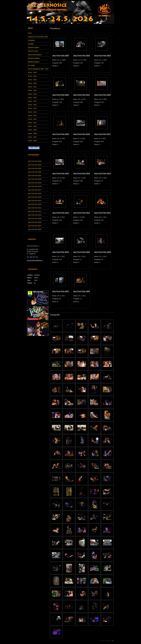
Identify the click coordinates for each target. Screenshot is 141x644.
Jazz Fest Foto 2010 (35, 215)
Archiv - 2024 (32, 76)
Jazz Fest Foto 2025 (35, 161)
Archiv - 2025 (32, 72)
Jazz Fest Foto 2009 (35, 219)
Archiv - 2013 (32, 116)
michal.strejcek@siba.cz (35, 260)
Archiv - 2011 (32, 123)
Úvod (30, 33)
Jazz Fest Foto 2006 (35, 229)
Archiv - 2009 (32, 130)
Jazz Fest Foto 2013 (35, 204)
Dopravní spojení (34, 47)
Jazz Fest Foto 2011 (35, 211)
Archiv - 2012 (32, 119)
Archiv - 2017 (32, 101)
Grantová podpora (34, 58)
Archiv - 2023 (32, 80)
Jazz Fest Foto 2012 (35, 208)
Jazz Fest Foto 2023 (35, 168)
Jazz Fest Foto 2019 (35, 183)
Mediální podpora (34, 62)
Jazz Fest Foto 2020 (35, 179)
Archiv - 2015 (32, 108)
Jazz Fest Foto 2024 (35, 165)
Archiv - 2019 (32, 94)
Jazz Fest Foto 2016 (35, 193)
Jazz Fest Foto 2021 (35, 176)
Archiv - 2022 (32, 83)
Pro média (31, 65)
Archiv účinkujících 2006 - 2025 (38, 69)
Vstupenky (31, 40)
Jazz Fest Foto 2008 (35, 222)
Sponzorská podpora (35, 55)
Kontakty (31, 44)
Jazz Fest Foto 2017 (35, 190)
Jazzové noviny (33, 51)
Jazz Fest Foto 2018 (35, 186)
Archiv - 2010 (32, 126)
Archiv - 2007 (32, 137)
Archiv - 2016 (32, 105)
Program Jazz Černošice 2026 (38, 37)
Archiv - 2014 (32, 112)
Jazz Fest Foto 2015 (35, 197)
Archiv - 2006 (32, 141)
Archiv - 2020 (32, 90)
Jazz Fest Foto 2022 (35, 172)
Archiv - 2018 (32, 98)
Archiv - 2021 (32, 87)
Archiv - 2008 (32, 133)
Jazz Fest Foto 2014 (35, 201)
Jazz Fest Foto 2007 (35, 226)
